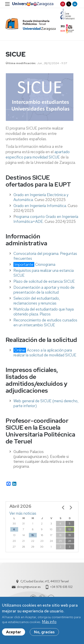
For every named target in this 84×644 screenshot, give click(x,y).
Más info (49, 623)
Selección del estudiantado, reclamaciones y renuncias (37, 301)
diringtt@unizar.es (29, 587)
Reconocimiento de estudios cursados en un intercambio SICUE (45, 323)
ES (28, 4)
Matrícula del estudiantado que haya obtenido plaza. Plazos (44, 312)
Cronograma (45, 264)
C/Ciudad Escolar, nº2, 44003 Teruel (45, 581)
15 (33, 535)
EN (35, 4)
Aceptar (14, 634)
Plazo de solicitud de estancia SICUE (44, 281)
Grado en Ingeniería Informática (40, 206)
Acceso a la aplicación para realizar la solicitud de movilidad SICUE (45, 353)
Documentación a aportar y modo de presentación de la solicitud (44, 290)
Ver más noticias (23, 513)
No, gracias (44, 634)
